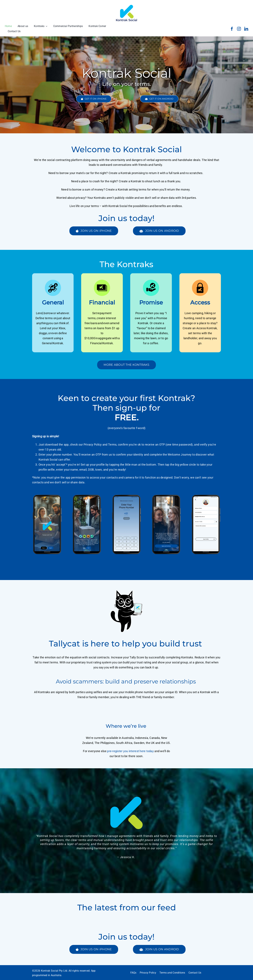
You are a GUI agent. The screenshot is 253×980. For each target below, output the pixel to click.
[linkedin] (246, 29)
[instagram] (239, 29)
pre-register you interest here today (130, 751)
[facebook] (232, 29)
